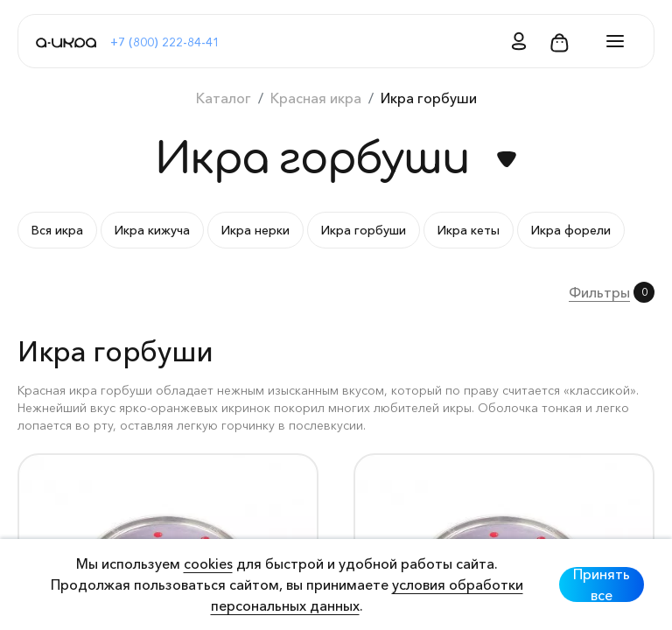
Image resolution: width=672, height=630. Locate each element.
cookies (208, 563)
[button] (513, 41)
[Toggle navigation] (609, 41)
